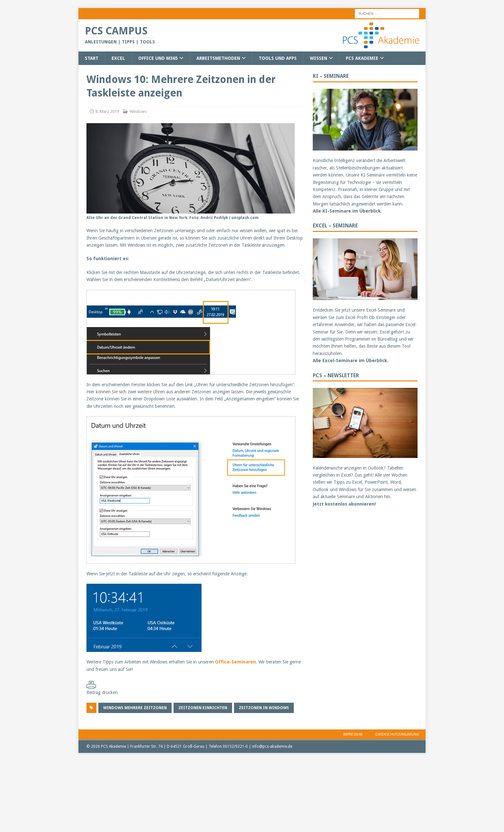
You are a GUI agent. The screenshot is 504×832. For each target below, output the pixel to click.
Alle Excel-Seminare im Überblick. (351, 361)
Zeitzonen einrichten (203, 708)
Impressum (353, 734)
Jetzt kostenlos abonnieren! (344, 504)
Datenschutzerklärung (397, 734)
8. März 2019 (107, 111)
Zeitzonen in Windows (264, 708)
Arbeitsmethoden (218, 58)
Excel (118, 58)
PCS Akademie (362, 58)
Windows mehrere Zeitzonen (135, 708)
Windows (138, 111)
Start (92, 58)
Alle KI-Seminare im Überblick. (347, 211)
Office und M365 (158, 58)
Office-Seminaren (235, 662)
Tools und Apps (278, 58)
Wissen (319, 58)
